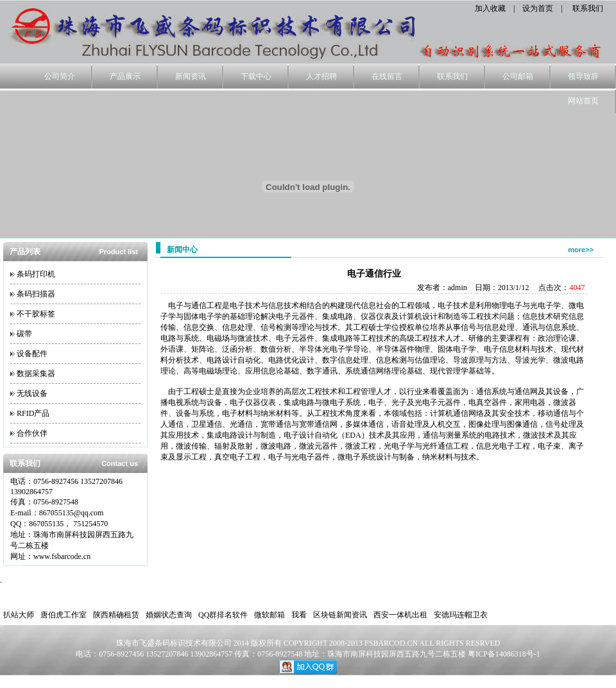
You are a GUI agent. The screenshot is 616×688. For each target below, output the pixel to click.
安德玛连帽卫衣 (461, 615)
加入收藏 (490, 8)
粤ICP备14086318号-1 (504, 654)
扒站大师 (19, 615)
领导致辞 (583, 76)
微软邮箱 (269, 615)
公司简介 (60, 76)
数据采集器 (36, 374)
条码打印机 (36, 274)
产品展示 (125, 76)
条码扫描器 (36, 294)
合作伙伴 (32, 433)
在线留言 (387, 76)
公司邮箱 (518, 76)
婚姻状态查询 (169, 615)
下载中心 (256, 76)
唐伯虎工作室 (64, 615)
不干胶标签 (36, 314)
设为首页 (538, 8)
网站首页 (583, 101)
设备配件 (32, 354)
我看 (299, 615)
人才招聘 (321, 76)
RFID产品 (33, 413)
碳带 (24, 334)
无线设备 (32, 393)
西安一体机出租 (400, 615)
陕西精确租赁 (116, 615)
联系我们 (588, 8)
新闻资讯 (191, 76)
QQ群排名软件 (223, 615)
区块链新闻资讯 (340, 615)
